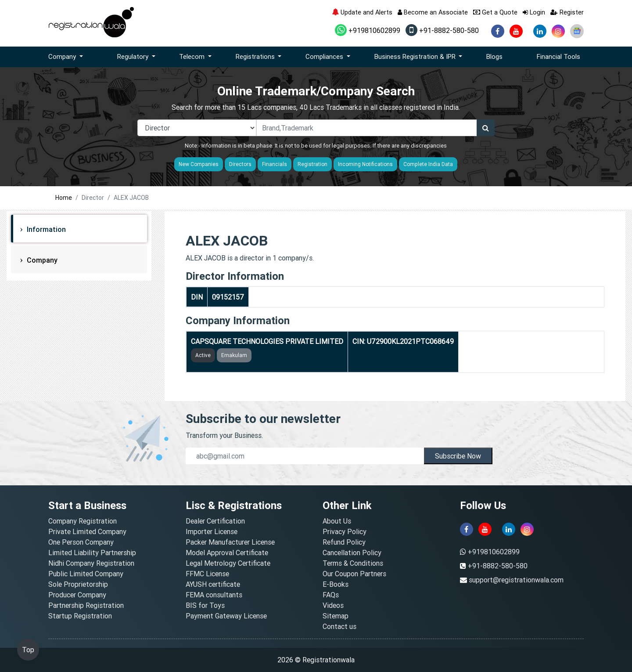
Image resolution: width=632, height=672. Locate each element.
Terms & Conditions (353, 563)
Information (45, 229)
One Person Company (81, 542)
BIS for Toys (205, 605)
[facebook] (498, 31)
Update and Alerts (362, 12)
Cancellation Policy (352, 553)
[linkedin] (540, 31)
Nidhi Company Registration (91, 563)
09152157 (228, 297)
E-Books (336, 584)
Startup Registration (80, 616)
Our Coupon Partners (354, 574)
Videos (333, 605)
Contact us (339, 626)
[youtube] (516, 31)
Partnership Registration (86, 605)
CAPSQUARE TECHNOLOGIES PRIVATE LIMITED (267, 341)
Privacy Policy (345, 531)
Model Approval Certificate (227, 553)
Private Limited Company (87, 531)
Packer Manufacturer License (230, 542)
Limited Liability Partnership (92, 553)
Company (41, 260)
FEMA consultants (214, 595)
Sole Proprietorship (78, 584)
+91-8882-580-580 (442, 30)
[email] (305, 456)
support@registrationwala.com (516, 580)
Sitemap (336, 616)
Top (28, 650)
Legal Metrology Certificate (228, 563)
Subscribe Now (458, 456)
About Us (337, 521)
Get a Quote (495, 12)
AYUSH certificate (213, 584)
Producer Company (77, 595)
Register (567, 12)
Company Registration (83, 521)
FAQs (331, 595)
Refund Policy (344, 542)
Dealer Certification (215, 521)
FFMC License (207, 574)
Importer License (212, 531)
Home (64, 198)
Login (534, 12)
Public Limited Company (86, 574)
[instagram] (558, 31)
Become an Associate (433, 12)
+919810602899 (368, 30)
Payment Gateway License (226, 616)
